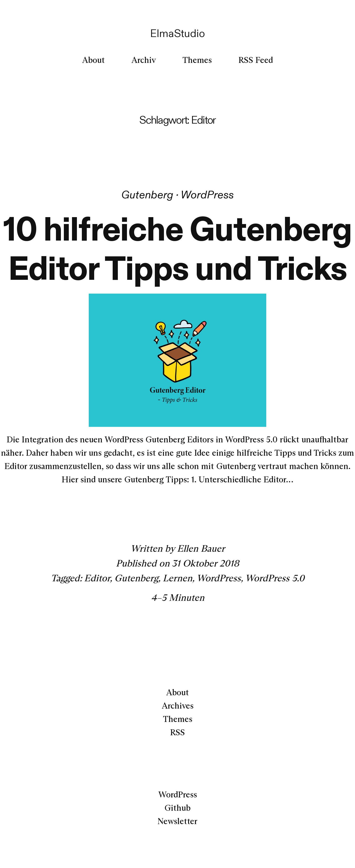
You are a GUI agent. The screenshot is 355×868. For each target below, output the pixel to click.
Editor (97, 578)
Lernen (177, 578)
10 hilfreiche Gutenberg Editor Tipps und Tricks (177, 248)
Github (177, 808)
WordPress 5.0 (275, 578)
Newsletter (177, 821)
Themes (178, 719)
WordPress (207, 195)
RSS (177, 732)
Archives (178, 706)
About (177, 692)
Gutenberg (147, 195)
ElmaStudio (177, 33)
